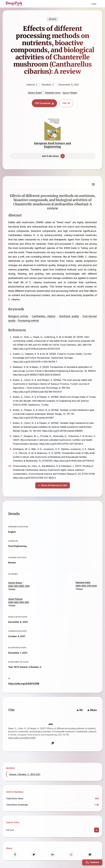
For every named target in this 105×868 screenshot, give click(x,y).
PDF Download (44, 103)
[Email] (90, 855)
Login (94, 4)
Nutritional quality (69, 316)
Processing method (28, 321)
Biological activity (18, 316)
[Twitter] (34, 855)
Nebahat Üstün (53, 93)
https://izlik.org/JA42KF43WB (24, 684)
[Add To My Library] (52, 156)
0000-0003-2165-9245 (86, 586)
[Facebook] (15, 855)
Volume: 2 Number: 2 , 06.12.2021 (25, 775)
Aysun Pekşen (70, 93)
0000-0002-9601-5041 (19, 603)
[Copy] (52, 744)
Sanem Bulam (35, 93)
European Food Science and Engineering (53, 145)
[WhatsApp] (71, 855)
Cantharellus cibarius (44, 316)
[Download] (97, 831)
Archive (11, 768)
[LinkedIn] (52, 855)
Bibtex (92, 710)
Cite (66, 103)
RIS (80, 710)
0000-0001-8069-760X (19, 587)
